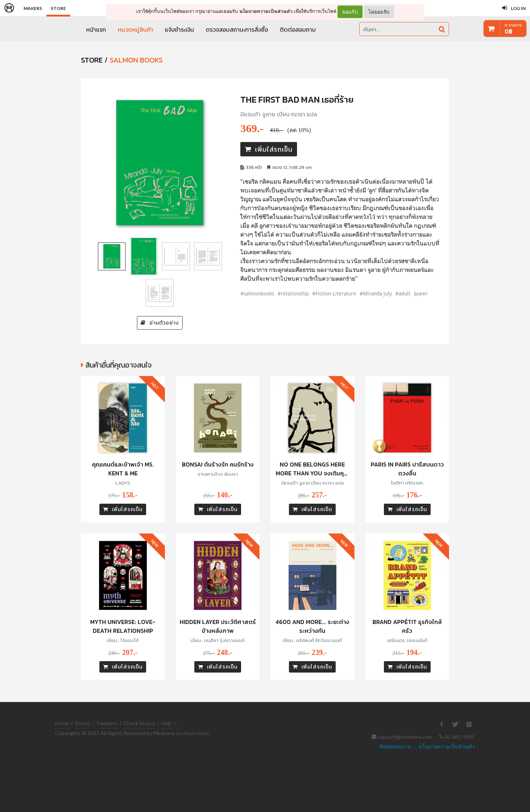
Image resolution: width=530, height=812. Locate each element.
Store (58, 8)
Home (62, 723)
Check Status (139, 723)
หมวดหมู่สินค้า (135, 29)
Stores (83, 723)
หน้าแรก (96, 29)
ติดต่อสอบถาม (298, 29)
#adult (403, 293)
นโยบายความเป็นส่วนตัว (266, 11)
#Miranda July (376, 293)
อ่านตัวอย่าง (160, 323)
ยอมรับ (350, 12)
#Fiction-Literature (334, 293)
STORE (92, 60)
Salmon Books (136, 60)
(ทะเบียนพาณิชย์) (192, 733)
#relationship (293, 293)
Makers (33, 8)
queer (421, 293)
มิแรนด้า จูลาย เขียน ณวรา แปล (279, 114)
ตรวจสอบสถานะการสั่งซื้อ (237, 29)
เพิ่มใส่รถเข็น (269, 149)
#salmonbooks (257, 293)
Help (167, 723)
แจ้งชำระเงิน (179, 29)
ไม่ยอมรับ (379, 12)
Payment (107, 723)
